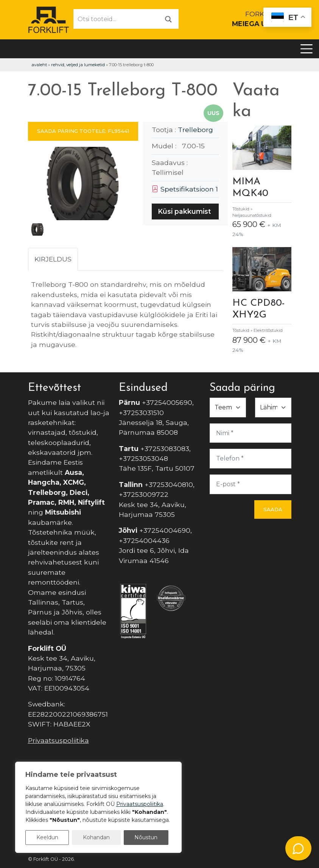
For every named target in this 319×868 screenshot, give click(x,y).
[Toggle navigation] (307, 49)
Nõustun (146, 837)
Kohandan (96, 837)
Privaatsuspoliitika (58, 740)
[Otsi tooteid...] (116, 19)
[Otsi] (168, 19)
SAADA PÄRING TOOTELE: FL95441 (83, 131)
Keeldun (47, 837)
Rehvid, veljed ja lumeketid (78, 65)
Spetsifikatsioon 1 (185, 189)
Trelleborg (195, 130)
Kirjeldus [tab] (53, 259)
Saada (273, 509)
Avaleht (39, 65)
